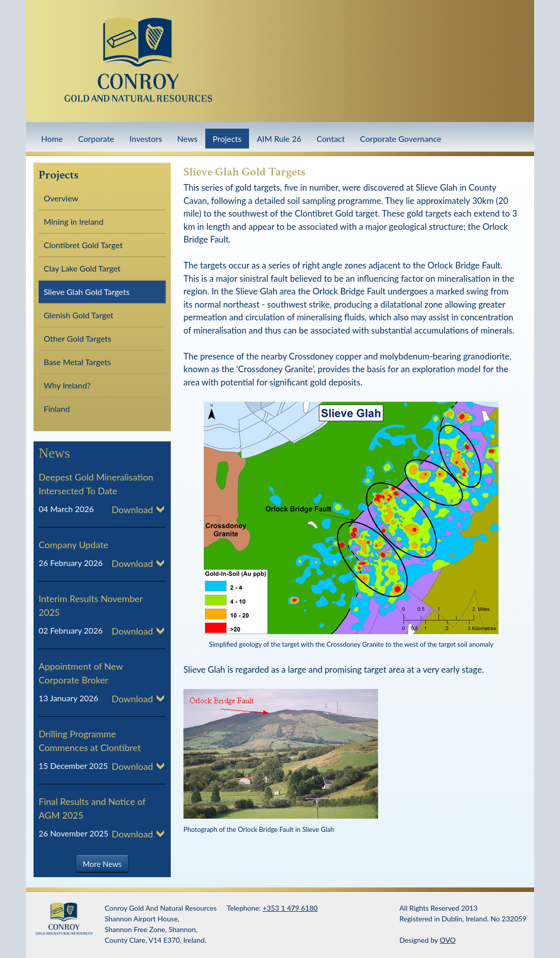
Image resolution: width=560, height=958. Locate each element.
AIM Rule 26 (279, 139)
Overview (61, 198)
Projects (227, 139)
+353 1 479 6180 (290, 908)
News (188, 139)
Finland (57, 409)
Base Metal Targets (77, 362)
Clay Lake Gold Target (82, 268)
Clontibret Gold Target (83, 245)
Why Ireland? (67, 385)
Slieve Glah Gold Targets (87, 292)
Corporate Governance (400, 139)
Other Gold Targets (77, 338)
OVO (447, 940)
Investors (146, 139)
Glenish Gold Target (79, 315)
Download (132, 510)
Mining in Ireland (73, 221)
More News (102, 863)
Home (52, 139)
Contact (331, 139)
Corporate (96, 139)
